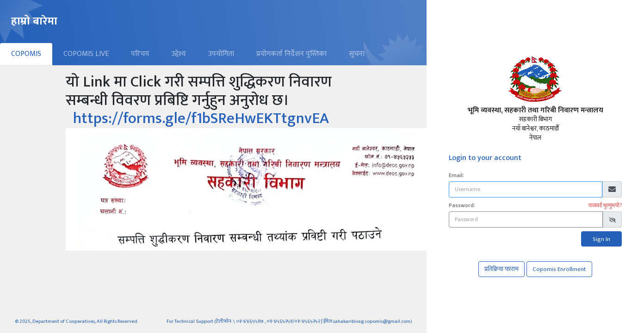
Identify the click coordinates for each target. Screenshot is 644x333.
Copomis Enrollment (559, 269)
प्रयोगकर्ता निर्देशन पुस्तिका (291, 54)
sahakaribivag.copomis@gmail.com (372, 321)
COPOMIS (26, 54)
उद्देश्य (179, 54)
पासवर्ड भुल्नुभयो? (605, 206)
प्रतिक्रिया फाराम (502, 269)
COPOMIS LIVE (86, 54)
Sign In (601, 239)
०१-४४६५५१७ (250, 321)
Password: (462, 205)
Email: (456, 175)
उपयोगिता (221, 54)
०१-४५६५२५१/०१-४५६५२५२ (294, 321)
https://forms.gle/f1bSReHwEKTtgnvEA (201, 119)
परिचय (140, 54)
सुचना (357, 54)
